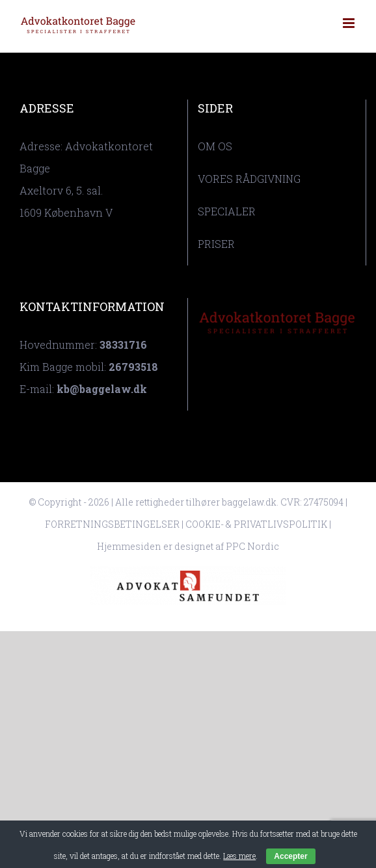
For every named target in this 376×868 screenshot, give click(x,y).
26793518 (133, 367)
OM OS (215, 146)
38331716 (123, 345)
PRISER (216, 244)
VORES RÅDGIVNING (249, 179)
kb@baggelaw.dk (102, 389)
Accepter (290, 856)
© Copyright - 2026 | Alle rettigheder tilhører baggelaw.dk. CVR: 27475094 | (188, 502)
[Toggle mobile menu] (350, 23)
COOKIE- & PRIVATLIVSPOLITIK (256, 524)
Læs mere (239, 856)
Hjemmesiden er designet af (161, 546)
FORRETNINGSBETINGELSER (112, 524)
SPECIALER (227, 211)
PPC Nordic (252, 546)
